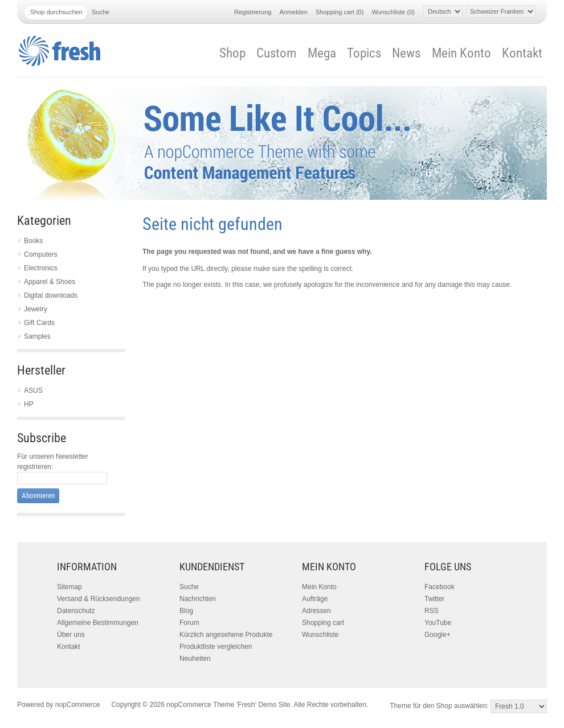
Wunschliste (320, 635)
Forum (189, 623)
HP (29, 404)
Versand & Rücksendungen (98, 599)
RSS (432, 611)
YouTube (438, 623)
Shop (232, 53)
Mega (322, 53)
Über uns (71, 635)
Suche (189, 587)
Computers (41, 254)
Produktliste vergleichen (216, 647)
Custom (276, 53)
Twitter (434, 599)
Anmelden (293, 12)
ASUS (33, 390)
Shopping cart (323, 623)
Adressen (316, 611)
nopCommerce (78, 705)
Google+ (438, 635)
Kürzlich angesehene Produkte (226, 635)
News (406, 53)
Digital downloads (51, 295)
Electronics (41, 268)
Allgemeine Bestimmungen (98, 623)
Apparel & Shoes (50, 282)
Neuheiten (195, 659)
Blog (186, 611)
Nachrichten (198, 599)
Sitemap (70, 587)
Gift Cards (39, 323)
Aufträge (315, 599)
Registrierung (253, 12)
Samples (37, 336)
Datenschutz (76, 611)
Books (33, 241)
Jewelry (36, 309)
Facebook (440, 587)
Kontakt (522, 53)
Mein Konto (461, 53)
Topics (364, 53)
